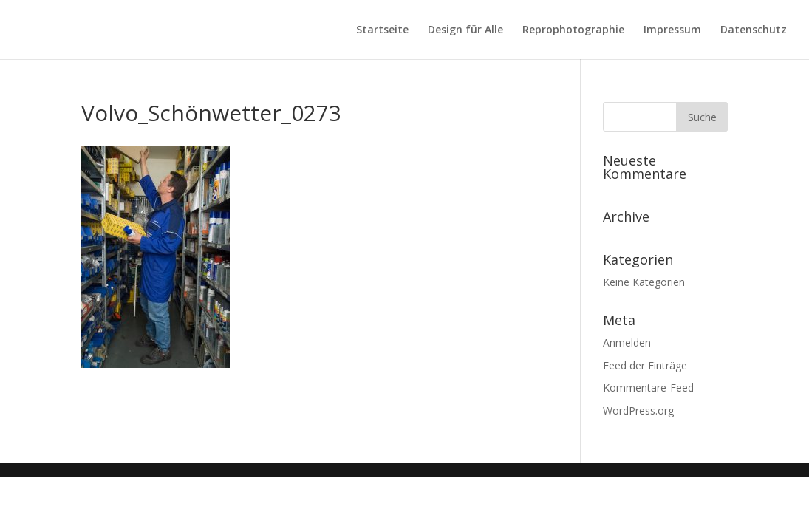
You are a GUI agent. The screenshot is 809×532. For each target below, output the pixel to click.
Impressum (672, 30)
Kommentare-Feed (648, 388)
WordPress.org (638, 410)
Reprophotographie (573, 30)
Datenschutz (754, 30)
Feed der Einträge (645, 365)
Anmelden (627, 342)
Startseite (382, 30)
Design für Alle (465, 30)
